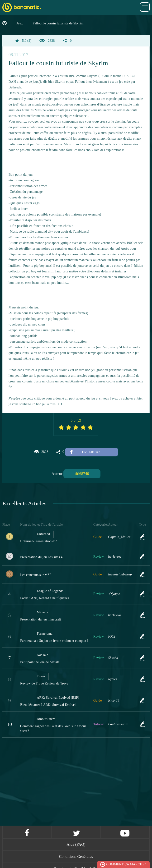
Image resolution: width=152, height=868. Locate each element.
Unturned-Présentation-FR (39, 541)
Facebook (86, 452)
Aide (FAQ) (76, 844)
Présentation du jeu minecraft (41, 619)
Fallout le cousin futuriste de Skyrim (58, 23)
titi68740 (82, 474)
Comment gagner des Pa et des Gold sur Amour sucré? (53, 728)
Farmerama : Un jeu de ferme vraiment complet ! (54, 641)
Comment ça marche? (126, 864)
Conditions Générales (76, 857)
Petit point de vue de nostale (40, 662)
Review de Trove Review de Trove (44, 683)
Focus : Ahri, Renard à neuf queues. (45, 598)
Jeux (20, 23)
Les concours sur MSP (36, 575)
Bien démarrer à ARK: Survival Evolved (48, 705)
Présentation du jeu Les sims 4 (41, 557)
